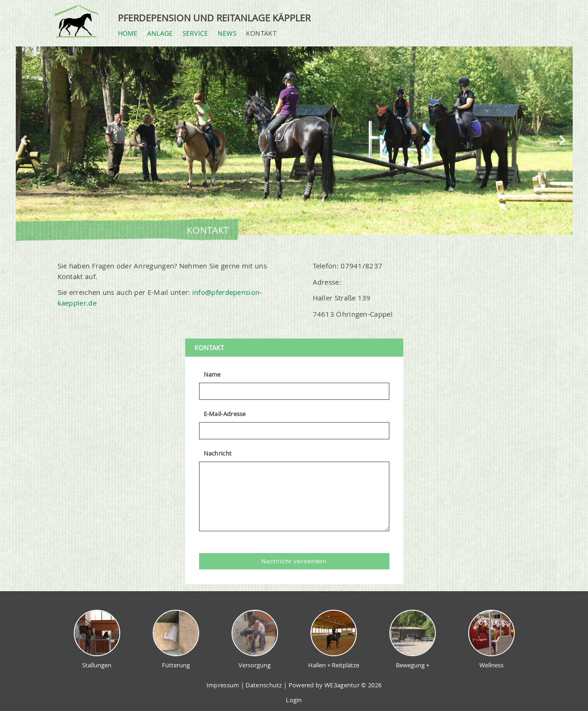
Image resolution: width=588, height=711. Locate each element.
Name (212, 374)
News (227, 33)
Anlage (160, 33)
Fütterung (176, 639)
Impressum (223, 685)
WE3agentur (341, 685)
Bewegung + (413, 639)
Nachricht (218, 453)
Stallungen (97, 639)
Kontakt (261, 33)
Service (195, 33)
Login (294, 700)
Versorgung (255, 639)
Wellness (491, 639)
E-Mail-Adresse (225, 414)
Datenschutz (264, 685)
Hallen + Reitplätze (334, 639)
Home (128, 33)
